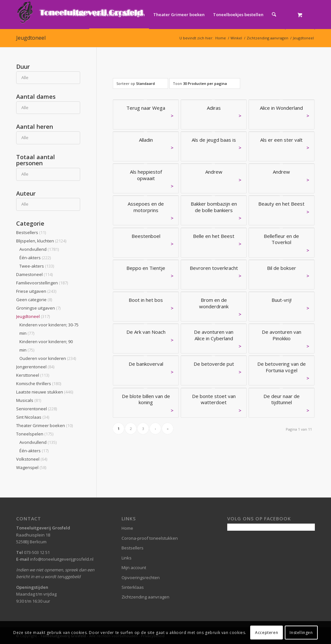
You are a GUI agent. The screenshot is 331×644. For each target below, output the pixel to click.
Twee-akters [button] (37, 266)
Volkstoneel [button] (32, 459)
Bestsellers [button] (31, 232)
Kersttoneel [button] (33, 375)
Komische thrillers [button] (39, 383)
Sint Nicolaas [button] (33, 417)
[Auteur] (48, 204)
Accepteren (267, 633)
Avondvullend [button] (39, 249)
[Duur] (48, 78)
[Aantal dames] (48, 108)
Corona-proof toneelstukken (150, 538)
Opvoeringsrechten (141, 578)
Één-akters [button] (35, 258)
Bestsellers (133, 548)
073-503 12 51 (37, 552)
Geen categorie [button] (34, 300)
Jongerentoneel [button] (35, 367)
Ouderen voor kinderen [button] (48, 358)
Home (127, 528)
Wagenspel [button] (31, 467)
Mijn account (134, 567)
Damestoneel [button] (34, 274)
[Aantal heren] (48, 138)
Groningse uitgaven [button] (38, 308)
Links (127, 558)
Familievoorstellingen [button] (42, 283)
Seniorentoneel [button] (37, 409)
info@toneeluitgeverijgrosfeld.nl (62, 559)
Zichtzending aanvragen (145, 597)
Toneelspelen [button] (35, 434)
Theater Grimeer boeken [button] (44, 425)
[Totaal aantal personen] (48, 174)
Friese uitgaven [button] (36, 291)
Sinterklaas (133, 587)
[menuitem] (79, 15)
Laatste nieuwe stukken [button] (45, 392)
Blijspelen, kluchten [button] (41, 241)
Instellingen (301, 633)
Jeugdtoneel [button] (33, 316)
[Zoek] (274, 15)
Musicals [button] (29, 400)
